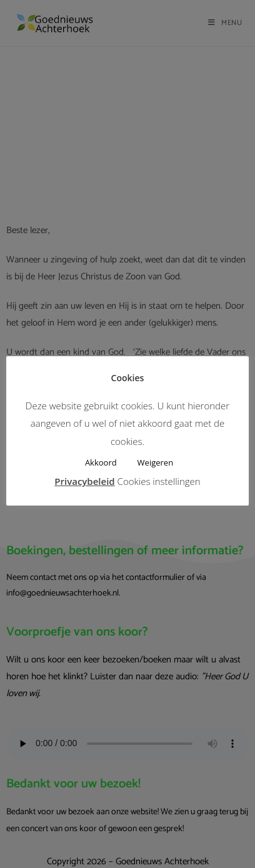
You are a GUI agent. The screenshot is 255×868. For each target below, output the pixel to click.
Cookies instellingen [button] (159, 481)
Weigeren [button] (156, 462)
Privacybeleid (84, 481)
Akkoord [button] (101, 462)
